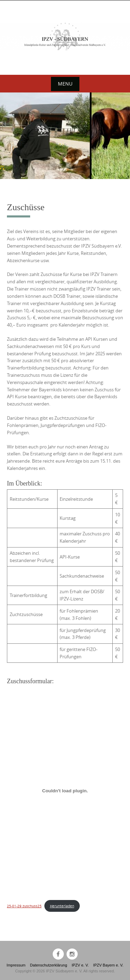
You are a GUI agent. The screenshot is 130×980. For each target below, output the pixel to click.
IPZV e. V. (80, 965)
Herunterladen (62, 906)
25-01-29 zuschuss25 (24, 906)
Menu (65, 84)
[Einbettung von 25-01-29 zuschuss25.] (65, 791)
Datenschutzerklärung (49, 965)
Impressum (16, 965)
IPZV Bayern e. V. (108, 965)
